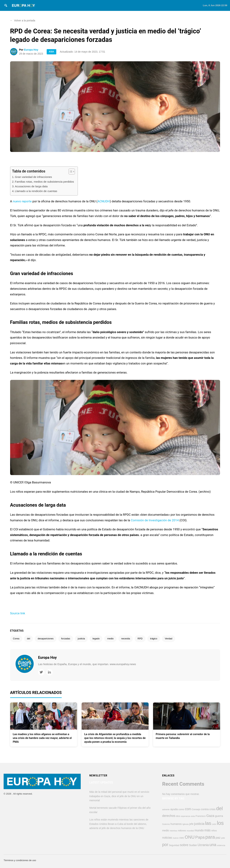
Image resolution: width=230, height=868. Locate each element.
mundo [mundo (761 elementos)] (199, 830)
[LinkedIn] (49, 672)
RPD (140, 639)
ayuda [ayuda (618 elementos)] (174, 809)
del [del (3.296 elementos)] (220, 808)
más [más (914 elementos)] (208, 830)
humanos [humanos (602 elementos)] (176, 824)
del (29, 639)
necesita (126, 639)
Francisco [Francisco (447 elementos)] (201, 816)
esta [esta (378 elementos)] (193, 816)
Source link (18, 613)
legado (96, 639)
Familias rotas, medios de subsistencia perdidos (44, 182)
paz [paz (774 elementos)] (218, 838)
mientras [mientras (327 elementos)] (173, 831)
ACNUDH (104, 201)
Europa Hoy (31, 50)
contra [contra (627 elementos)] (205, 809)
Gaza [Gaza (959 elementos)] (210, 816)
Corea (16, 639)
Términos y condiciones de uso (20, 860)
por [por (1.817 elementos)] (165, 845)
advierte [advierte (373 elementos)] (166, 809)
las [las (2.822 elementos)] (208, 823)
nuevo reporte (22, 201)
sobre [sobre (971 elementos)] (184, 845)
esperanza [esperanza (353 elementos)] (185, 816)
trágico (154, 639)
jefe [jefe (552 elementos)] (191, 824)
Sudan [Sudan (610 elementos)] (193, 845)
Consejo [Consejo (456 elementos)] (196, 809)
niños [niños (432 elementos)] (214, 831)
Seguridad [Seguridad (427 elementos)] (174, 845)
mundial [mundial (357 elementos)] (190, 831)
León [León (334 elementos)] (214, 824)
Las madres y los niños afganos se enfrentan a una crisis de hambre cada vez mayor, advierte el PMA (42, 738)
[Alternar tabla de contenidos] (70, 172)
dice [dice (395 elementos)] (178, 816)
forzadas (66, 639)
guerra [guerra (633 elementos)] (219, 816)
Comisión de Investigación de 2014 (155, 520)
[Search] (6, 5)
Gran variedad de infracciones (33, 177)
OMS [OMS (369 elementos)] (182, 838)
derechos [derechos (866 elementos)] (169, 816)
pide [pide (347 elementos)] (223, 838)
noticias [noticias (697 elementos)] (167, 838)
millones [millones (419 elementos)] (182, 831)
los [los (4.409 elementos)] (220, 823)
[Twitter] (41, 672)
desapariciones (46, 639)
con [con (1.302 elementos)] (188, 809)
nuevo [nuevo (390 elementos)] (176, 838)
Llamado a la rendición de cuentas (36, 191)
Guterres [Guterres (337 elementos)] (166, 824)
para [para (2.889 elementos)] (210, 837)
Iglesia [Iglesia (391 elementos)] (185, 824)
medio (110, 639)
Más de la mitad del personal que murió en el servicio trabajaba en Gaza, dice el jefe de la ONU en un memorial (119, 796)
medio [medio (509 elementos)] (166, 830)
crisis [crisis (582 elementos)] (212, 809)
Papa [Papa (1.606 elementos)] (200, 837)
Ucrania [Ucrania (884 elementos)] (203, 845)
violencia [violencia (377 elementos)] (221, 845)
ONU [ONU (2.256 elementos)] (190, 837)
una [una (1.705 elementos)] (213, 845)
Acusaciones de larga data (31, 186)
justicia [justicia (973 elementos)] (199, 824)
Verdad (169, 639)
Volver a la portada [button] (23, 20)
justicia (81, 639)
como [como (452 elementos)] (181, 809)
